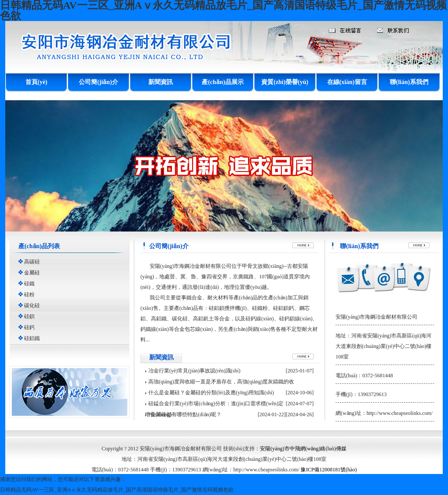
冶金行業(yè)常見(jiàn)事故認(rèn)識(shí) (194, 371)
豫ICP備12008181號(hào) (329, 470)
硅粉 (29, 295)
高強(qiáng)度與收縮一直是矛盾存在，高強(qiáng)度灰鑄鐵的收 (221, 382)
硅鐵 (29, 284)
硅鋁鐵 (32, 338)
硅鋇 (29, 316)
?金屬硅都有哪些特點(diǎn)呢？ (185, 414)
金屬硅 (32, 273)
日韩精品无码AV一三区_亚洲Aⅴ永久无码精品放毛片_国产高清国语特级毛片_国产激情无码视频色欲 (117, 490)
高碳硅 (32, 262)
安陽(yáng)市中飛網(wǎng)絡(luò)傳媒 (303, 449)
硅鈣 (29, 327)
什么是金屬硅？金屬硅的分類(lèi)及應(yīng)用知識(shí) (211, 393)
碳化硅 (32, 305)
